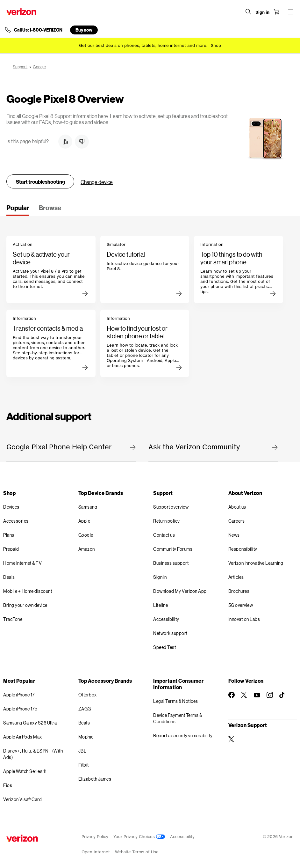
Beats (84, 723)
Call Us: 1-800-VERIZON (38, 30)
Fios (8, 785)
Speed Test (164, 647)
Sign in (160, 577)
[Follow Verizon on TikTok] (282, 695)
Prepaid (11, 549)
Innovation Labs (244, 619)
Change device (97, 182)
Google (86, 535)
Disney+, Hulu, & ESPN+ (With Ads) (33, 754)
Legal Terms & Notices (176, 701)
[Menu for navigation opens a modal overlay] (290, 12)
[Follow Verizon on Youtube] (257, 695)
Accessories (16, 521)
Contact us (164, 535)
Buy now (84, 30)
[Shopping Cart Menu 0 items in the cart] (276, 12)
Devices (11, 507)
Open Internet (96, 852)
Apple (84, 521)
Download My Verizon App (180, 591)
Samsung (88, 507)
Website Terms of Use (137, 852)
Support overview (171, 507)
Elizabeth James (95, 779)
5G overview (241, 605)
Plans (9, 535)
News (234, 535)
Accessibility (166, 619)
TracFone (13, 619)
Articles (236, 577)
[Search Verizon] (248, 12)
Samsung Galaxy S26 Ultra (30, 723)
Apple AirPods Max (23, 737)
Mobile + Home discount (28, 591)
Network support (170, 633)
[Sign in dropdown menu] (262, 12)
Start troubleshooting (40, 182)
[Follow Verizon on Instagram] (270, 695)
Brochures (239, 591)
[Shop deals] (216, 45)
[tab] (18, 210)
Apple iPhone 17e (20, 709)
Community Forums (173, 549)
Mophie (86, 737)
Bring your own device (25, 605)
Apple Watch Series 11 (25, 771)
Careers (237, 521)
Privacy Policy (95, 837)
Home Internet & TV (22, 563)
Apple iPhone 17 (19, 695)
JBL (82, 751)
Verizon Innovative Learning (256, 563)
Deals (9, 577)
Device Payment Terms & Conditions (178, 718)
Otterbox (88, 695)
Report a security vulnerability (183, 736)
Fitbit (84, 765)
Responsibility (243, 549)
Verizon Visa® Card (22, 799)
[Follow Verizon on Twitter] (244, 695)
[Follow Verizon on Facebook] (232, 695)
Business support (171, 563)
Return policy (167, 521)
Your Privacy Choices (139, 837)
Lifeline (161, 605)
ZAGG (85, 709)
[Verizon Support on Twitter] (232, 739)
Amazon (87, 549)
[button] (65, 142)
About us (237, 507)
